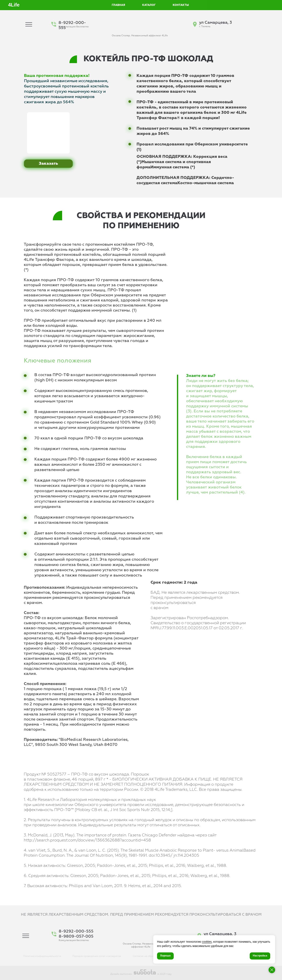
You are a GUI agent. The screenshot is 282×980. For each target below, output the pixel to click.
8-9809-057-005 (76, 936)
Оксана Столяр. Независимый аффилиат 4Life (140, 36)
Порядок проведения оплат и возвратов (97, 956)
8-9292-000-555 (76, 931)
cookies (207, 942)
